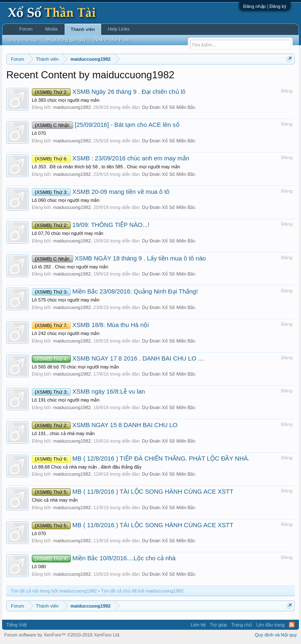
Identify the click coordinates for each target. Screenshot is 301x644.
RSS (292, 625)
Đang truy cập (24, 40)
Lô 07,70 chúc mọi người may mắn (68, 233)
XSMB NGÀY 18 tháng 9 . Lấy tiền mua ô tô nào (119, 258)
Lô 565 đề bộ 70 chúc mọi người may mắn (75, 367)
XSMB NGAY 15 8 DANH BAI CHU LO (105, 425)
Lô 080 (39, 567)
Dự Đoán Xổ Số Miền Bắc (169, 107)
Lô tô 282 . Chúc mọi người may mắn (70, 267)
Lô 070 (39, 133)
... (141, 40)
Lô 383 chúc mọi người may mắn (66, 100)
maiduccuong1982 (72, 107)
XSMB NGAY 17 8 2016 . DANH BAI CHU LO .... (118, 358)
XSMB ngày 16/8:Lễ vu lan (88, 392)
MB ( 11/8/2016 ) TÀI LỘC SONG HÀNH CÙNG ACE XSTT (132, 492)
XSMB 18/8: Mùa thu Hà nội (90, 325)
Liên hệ (198, 625)
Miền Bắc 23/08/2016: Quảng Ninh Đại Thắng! (115, 291)
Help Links (119, 29)
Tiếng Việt (17, 625)
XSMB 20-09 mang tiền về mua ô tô (101, 192)
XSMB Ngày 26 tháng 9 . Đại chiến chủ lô (109, 92)
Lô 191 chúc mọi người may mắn (66, 400)
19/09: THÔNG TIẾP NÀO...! (91, 225)
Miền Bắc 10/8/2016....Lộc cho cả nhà (104, 558)
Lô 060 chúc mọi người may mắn (66, 200)
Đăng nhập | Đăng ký (265, 6)
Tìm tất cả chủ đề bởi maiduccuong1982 (142, 591)
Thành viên (83, 29)
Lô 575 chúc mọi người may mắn (66, 300)
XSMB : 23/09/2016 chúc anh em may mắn (111, 158)
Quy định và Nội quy (276, 635)
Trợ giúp (218, 625)
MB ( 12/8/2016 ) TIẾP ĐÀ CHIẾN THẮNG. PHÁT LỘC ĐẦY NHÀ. (141, 459)
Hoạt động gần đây (66, 40)
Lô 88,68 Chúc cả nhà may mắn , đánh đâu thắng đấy (87, 467)
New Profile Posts (112, 40)
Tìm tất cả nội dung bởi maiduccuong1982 (54, 591)
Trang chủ (242, 625)
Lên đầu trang (270, 625)
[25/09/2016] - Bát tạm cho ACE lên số (106, 125)
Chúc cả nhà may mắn (55, 500)
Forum (26, 29)
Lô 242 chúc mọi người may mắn (66, 333)
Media (51, 29)
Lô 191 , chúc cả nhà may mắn (63, 433)
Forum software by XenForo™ (62, 635)
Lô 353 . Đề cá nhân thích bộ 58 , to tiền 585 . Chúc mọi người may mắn (106, 167)
